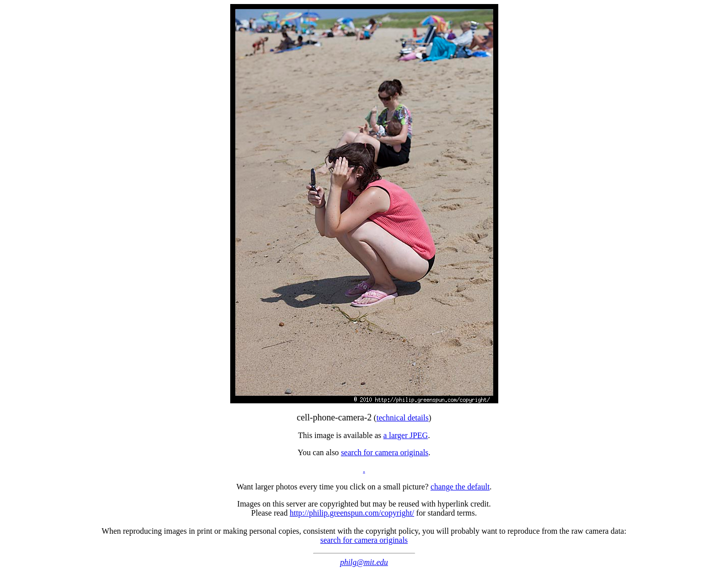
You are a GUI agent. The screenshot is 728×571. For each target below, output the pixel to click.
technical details (403, 418)
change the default (460, 487)
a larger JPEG (406, 435)
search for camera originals (385, 452)
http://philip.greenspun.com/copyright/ (352, 513)
